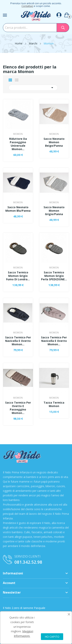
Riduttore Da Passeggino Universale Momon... (18, 144)
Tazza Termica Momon (54, 404)
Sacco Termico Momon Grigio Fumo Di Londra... (18, 276)
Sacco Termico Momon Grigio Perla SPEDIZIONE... (54, 276)
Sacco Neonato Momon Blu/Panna (18, 209)
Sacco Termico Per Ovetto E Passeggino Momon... (18, 408)
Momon (18, 134)
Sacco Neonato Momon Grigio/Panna (54, 211)
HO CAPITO (52, 637)
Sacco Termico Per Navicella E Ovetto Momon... (18, 341)
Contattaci (27, 6)
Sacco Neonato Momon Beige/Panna (54, 142)
